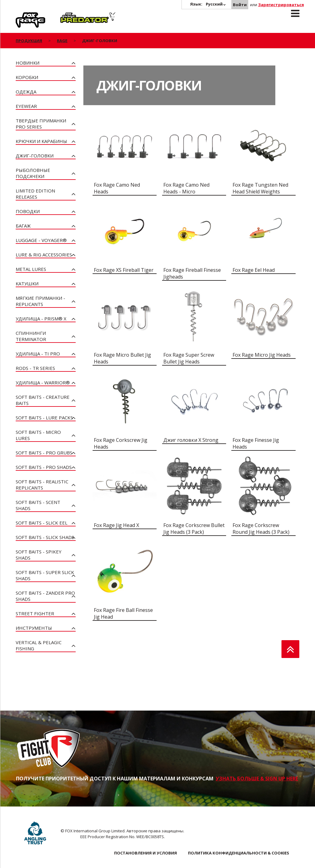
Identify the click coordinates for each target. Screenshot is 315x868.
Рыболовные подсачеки (33, 173)
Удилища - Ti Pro (38, 354)
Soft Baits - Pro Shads (44, 467)
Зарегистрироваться (281, 5)
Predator (71, 16)
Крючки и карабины (41, 141)
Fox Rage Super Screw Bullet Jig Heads (189, 358)
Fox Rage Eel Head (254, 270)
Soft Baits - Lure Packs (44, 418)
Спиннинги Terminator (31, 336)
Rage (22, 16)
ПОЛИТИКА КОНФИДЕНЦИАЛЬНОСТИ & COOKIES (239, 853)
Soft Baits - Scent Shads (38, 505)
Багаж (23, 226)
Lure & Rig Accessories (44, 255)
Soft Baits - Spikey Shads (39, 555)
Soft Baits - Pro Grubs (44, 453)
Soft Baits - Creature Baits (43, 400)
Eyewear (26, 106)
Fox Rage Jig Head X (116, 525)
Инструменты (34, 628)
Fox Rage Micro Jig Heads (262, 355)
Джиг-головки (35, 156)
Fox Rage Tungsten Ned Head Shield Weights (260, 188)
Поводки (28, 211)
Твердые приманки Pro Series (41, 124)
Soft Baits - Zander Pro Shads (45, 596)
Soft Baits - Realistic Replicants (42, 485)
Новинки (28, 63)
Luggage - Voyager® (41, 240)
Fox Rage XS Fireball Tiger (124, 270)
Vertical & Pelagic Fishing (39, 645)
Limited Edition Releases (35, 194)
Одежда (26, 92)
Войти (240, 5)
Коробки (27, 77)
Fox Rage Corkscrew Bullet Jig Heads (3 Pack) (194, 529)
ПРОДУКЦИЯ (29, 41)
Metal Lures (31, 269)
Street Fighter (35, 613)
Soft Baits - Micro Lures (38, 435)
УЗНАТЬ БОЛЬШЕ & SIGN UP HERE (257, 779)
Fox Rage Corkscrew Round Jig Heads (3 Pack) (261, 529)
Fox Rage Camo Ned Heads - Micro (186, 188)
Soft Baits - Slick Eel (42, 523)
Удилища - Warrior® (43, 382)
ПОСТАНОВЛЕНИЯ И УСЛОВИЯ (146, 853)
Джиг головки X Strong (191, 440)
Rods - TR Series (35, 368)
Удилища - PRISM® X (41, 319)
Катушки (27, 283)
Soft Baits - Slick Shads (45, 537)
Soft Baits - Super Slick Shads (45, 575)
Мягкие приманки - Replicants (40, 301)
